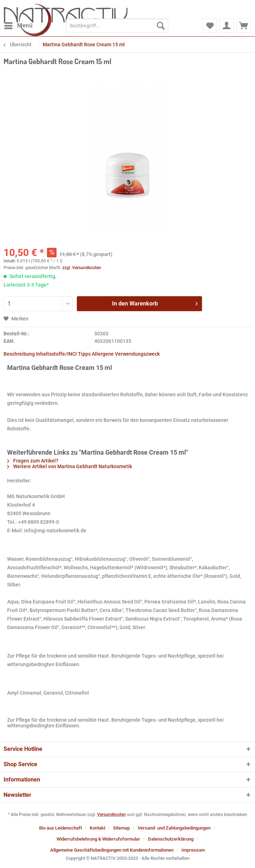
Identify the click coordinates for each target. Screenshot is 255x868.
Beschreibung (19, 354)
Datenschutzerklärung (171, 839)
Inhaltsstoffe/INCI (56, 354)
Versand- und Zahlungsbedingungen (174, 828)
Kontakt (97, 828)
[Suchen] (161, 26)
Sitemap (121, 828)
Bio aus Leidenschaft (60, 828)
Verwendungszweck (137, 354)
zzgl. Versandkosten (82, 268)
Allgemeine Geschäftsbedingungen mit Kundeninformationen (112, 850)
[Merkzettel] (209, 26)
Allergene (103, 354)
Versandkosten (111, 815)
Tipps (84, 354)
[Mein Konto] (227, 26)
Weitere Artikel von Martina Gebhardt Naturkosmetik (70, 466)
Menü (18, 24)
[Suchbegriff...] (117, 26)
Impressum (193, 850)
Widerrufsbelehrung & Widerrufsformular (98, 839)
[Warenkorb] (244, 26)
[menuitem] (18, 26)
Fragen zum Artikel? (33, 461)
